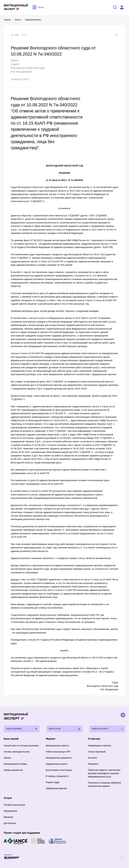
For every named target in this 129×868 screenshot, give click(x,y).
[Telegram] (123, 715)
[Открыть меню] (37, 7)
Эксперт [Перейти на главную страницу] (16, 7)
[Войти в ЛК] (122, 7)
